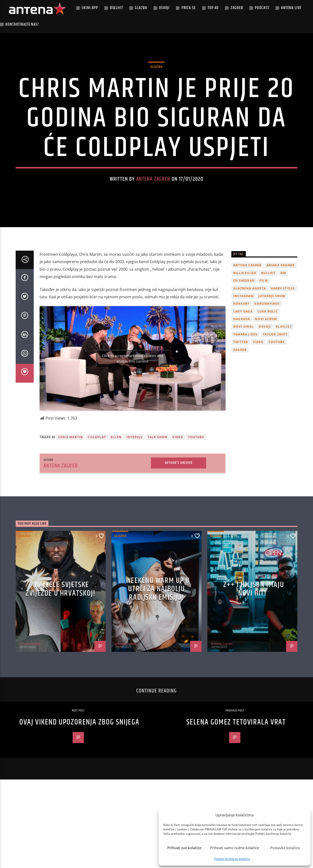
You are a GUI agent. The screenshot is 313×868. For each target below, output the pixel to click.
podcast (262, 8)
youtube (196, 469)
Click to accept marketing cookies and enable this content (133, 390)
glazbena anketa (250, 320)
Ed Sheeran (244, 313)
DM (283, 305)
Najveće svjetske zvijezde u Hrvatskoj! (61, 621)
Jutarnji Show (272, 328)
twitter (241, 374)
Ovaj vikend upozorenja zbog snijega (79, 754)
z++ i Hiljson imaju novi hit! (254, 621)
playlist (284, 359)
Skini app (90, 8)
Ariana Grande (281, 297)
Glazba (141, 8)
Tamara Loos (246, 366)
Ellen (116, 469)
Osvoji (164, 8)
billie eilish (245, 305)
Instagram (243, 328)
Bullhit (117, 8)
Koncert (241, 336)
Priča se (189, 8)
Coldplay (97, 469)
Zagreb (237, 8)
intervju (135, 469)
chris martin (71, 469)
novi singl (244, 359)
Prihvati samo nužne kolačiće (235, 848)
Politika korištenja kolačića (232, 859)
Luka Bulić (268, 343)
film (264, 313)
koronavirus (267, 336)
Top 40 (213, 8)
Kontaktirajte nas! (22, 24)
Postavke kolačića (285, 848)
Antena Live (291, 8)
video (178, 469)
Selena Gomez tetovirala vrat (236, 754)
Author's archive (179, 495)
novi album (266, 351)
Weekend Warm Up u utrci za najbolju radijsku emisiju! (158, 621)
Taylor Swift (275, 366)
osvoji (265, 359)
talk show (158, 469)
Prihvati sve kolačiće (184, 848)
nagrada (242, 351)
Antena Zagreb (153, 195)
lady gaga (243, 343)
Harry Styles (283, 320)
